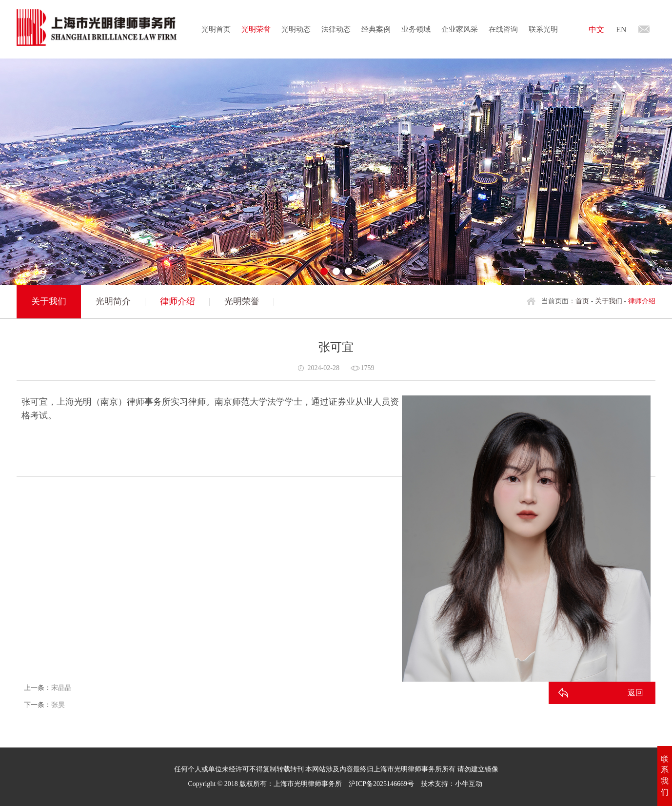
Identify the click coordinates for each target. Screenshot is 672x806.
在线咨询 (503, 29)
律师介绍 (178, 301)
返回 (635, 693)
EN (621, 29)
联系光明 (543, 29)
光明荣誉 (256, 29)
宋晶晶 (61, 688)
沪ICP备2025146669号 (381, 784)
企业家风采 (460, 29)
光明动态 (296, 29)
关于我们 (609, 301)
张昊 (58, 705)
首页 (582, 301)
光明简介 (113, 301)
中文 (596, 29)
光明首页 (216, 29)
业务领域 (416, 29)
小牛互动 (469, 784)
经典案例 (376, 29)
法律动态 (336, 29)
